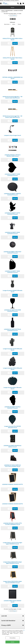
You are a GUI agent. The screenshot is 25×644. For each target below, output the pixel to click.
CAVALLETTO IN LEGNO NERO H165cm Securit (12, 39)
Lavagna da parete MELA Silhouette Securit (12, 388)
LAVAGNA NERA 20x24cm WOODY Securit (12, 601)
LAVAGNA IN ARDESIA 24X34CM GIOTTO (12, 504)
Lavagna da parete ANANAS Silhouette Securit (12, 291)
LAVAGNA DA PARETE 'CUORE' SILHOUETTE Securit (12, 175)
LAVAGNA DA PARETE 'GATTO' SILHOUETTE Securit (12, 214)
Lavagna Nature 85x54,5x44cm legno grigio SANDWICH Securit (12, 563)
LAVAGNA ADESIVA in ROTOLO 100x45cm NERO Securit (12, 155)
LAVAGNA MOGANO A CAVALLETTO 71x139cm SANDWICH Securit (12, 524)
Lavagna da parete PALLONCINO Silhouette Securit (12, 427)
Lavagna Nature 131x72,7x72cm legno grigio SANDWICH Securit (12, 543)
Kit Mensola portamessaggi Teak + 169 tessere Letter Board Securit (12, 117)
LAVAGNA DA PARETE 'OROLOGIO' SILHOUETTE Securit (12, 252)
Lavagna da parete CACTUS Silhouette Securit (12, 349)
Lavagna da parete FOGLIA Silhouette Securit (12, 369)
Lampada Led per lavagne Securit (12, 135)
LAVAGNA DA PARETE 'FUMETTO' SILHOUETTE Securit (12, 194)
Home (12, 7)
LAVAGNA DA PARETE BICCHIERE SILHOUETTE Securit (12, 311)
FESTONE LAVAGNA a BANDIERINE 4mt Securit (12, 78)
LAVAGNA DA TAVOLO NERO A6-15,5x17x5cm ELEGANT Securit (12, 466)
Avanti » (15, 15)
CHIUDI (24, 630)
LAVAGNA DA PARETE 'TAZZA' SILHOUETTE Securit (12, 272)
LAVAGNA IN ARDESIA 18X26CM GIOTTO (12, 484)
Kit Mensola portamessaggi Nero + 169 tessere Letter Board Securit (12, 97)
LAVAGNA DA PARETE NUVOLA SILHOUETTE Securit (12, 407)
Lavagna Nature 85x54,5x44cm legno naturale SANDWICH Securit (12, 582)
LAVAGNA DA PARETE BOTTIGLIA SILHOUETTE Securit (12, 330)
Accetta (12, 642)
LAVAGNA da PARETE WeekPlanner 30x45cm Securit (12, 446)
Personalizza (13, 638)
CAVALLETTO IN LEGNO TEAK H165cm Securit (12, 58)
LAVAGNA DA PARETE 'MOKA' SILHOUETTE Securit (12, 233)
